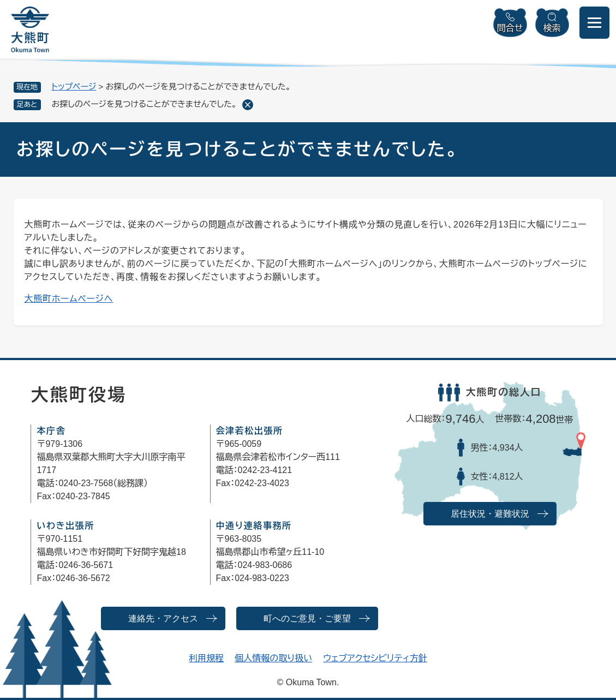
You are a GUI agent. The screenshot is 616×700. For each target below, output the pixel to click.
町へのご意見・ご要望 (307, 618)
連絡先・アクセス (163, 618)
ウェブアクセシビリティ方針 (375, 658)
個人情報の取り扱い (273, 658)
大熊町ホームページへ (69, 299)
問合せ (510, 28)
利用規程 (206, 658)
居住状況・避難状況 (490, 514)
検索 (552, 28)
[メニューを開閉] (594, 23)
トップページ (74, 86)
